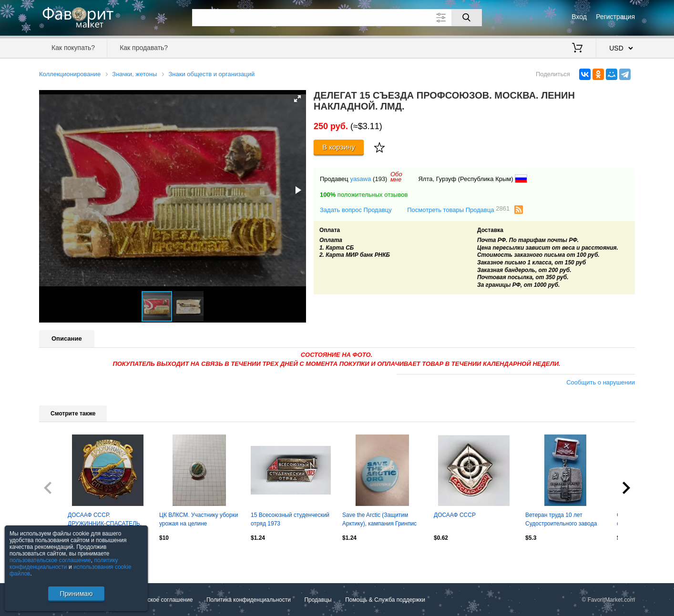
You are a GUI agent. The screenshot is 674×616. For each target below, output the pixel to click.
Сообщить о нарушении (601, 382)
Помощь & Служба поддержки (385, 600)
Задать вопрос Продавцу (356, 210)
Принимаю (76, 594)
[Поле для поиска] (337, 18)
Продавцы (318, 600)
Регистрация (615, 17)
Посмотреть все (60, 558)
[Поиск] (467, 18)
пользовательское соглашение (50, 560)
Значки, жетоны (134, 74)
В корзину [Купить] (339, 147)
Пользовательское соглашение (152, 600)
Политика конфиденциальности (249, 600)
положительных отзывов (364, 195)
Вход (579, 17)
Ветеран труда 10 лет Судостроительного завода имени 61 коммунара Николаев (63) (561, 520)
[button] (297, 99)
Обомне (396, 177)
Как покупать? (73, 48)
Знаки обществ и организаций (211, 74)
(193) (380, 179)
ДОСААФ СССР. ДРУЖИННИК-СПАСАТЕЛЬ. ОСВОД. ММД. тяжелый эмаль (105, 520)
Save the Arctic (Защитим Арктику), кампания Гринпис (379, 519)
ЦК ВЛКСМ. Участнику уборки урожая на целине (199, 519)
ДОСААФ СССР (455, 515)
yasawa (360, 179)
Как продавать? (144, 48)
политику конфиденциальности (64, 564)
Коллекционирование (70, 74)
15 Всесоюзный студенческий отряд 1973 (290, 519)
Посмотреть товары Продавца (458, 209)
